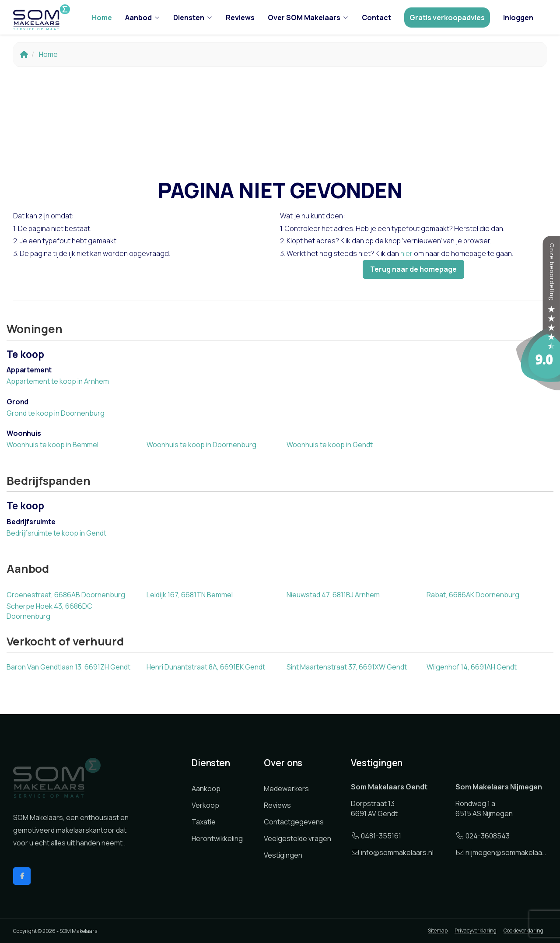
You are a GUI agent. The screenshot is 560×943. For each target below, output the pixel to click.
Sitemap (438, 931)
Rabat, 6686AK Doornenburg (473, 595)
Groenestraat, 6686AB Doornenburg (66, 595)
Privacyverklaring (476, 931)
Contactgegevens (294, 822)
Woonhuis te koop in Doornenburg (201, 445)
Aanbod (143, 18)
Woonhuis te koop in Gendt (330, 445)
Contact (376, 18)
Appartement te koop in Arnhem (58, 381)
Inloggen (518, 18)
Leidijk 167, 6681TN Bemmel (190, 595)
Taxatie (204, 822)
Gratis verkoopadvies (447, 18)
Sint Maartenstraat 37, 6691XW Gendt (347, 667)
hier (406, 253)
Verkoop (205, 805)
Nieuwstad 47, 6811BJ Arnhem (333, 595)
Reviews (240, 18)
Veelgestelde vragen (297, 838)
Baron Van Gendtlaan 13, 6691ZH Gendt (68, 667)
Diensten (193, 18)
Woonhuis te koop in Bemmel (52, 445)
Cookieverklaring (523, 931)
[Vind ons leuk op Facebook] (22, 876)
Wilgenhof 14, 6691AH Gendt (472, 667)
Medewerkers (286, 789)
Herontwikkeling (217, 838)
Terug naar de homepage (413, 269)
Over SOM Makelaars (308, 18)
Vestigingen (283, 855)
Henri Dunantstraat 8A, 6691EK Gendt (206, 667)
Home (102, 18)
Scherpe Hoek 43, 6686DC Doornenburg (49, 611)
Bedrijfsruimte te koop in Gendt (56, 533)
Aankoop (206, 789)
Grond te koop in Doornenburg (56, 413)
